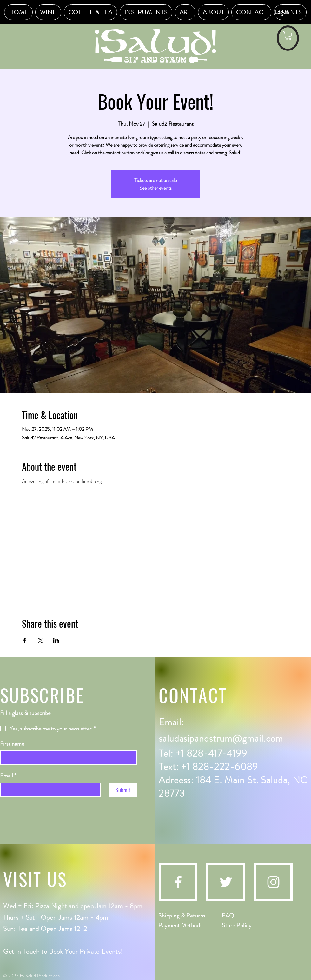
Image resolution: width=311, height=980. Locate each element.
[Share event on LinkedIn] (56, 640)
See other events (155, 188)
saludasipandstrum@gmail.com (221, 738)
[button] (288, 36)
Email (8, 776)
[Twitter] (226, 882)
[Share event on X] (40, 640)
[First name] (67, 758)
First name (12, 744)
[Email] (49, 790)
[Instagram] (273, 882)
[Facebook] (178, 882)
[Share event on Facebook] (25, 640)
